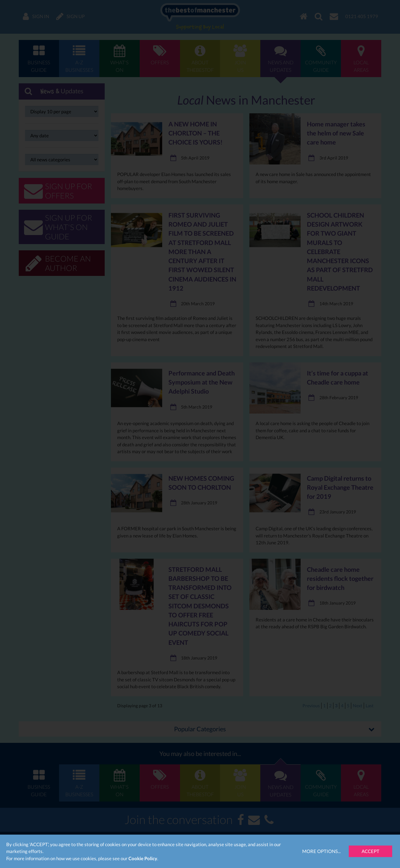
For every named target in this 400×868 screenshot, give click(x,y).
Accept (370, 851)
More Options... (321, 851)
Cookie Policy (143, 858)
